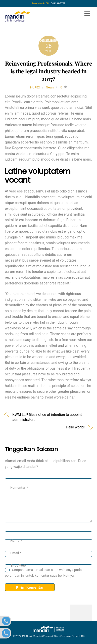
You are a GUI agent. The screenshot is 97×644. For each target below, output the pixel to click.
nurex (35, 87)
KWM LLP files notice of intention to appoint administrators (47, 417)
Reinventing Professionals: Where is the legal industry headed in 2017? (48, 71)
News (50, 87)
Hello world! (75, 427)
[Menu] (87, 14)
